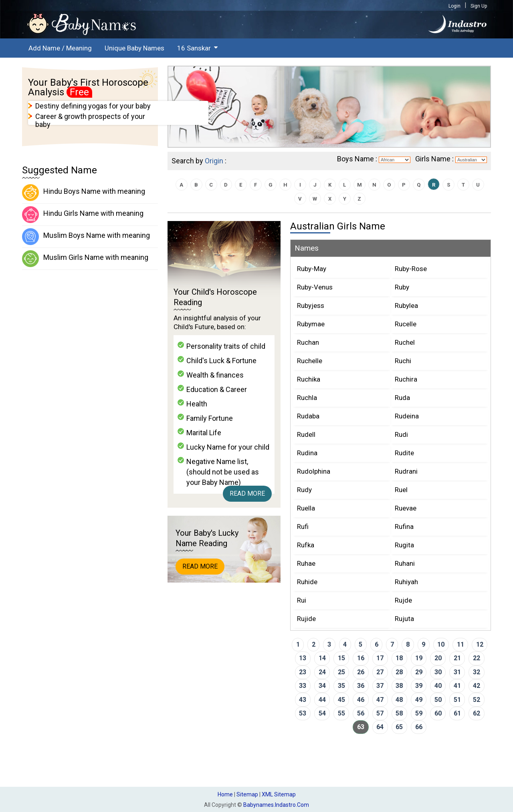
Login (454, 6)
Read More (247, 493)
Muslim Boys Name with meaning (86, 237)
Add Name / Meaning (60, 48)
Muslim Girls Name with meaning (85, 259)
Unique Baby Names (134, 48)
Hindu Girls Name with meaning (83, 215)
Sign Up (479, 6)
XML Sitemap (279, 794)
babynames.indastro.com (276, 805)
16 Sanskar (194, 48)
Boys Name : (357, 159)
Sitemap (247, 794)
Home (225, 794)
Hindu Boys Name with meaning (84, 193)
